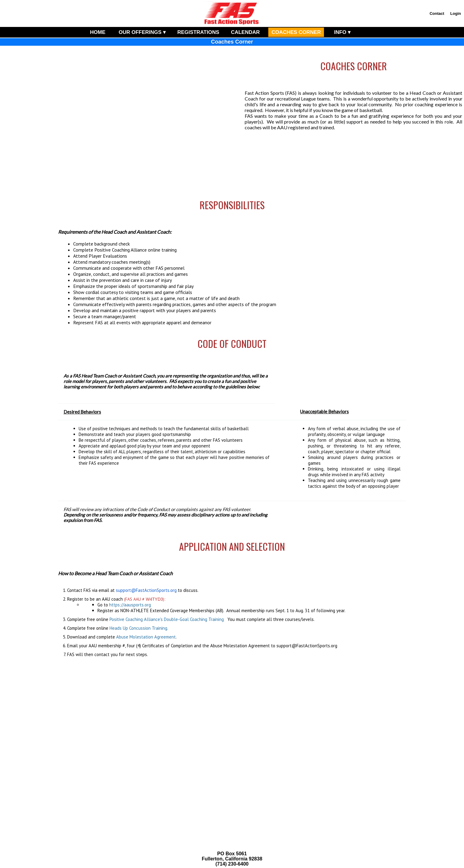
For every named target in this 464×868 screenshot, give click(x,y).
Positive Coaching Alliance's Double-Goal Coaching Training (167, 619)
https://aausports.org (130, 605)
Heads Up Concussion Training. (139, 628)
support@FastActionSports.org (146, 590)
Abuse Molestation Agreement (146, 637)
